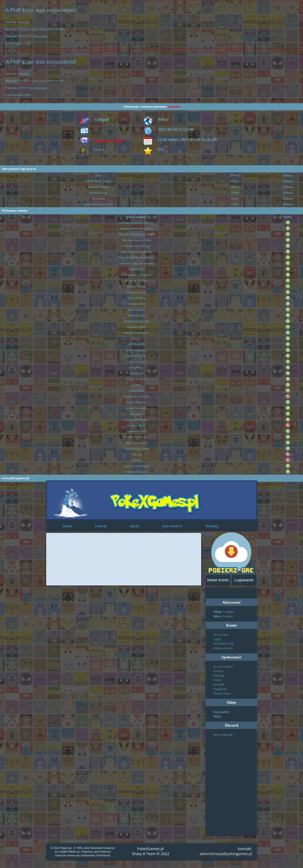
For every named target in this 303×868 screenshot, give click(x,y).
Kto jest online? (223, 667)
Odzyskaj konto (223, 648)
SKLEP (135, 526)
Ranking (219, 676)
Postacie (219, 671)
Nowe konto (221, 635)
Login (217, 639)
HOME (67, 526)
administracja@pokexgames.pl (226, 854)
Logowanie (244, 580)
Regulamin (220, 689)
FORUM (101, 526)
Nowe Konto (218, 580)
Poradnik (219, 685)
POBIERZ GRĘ (223, 644)
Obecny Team (222, 693)
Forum (218, 680)
